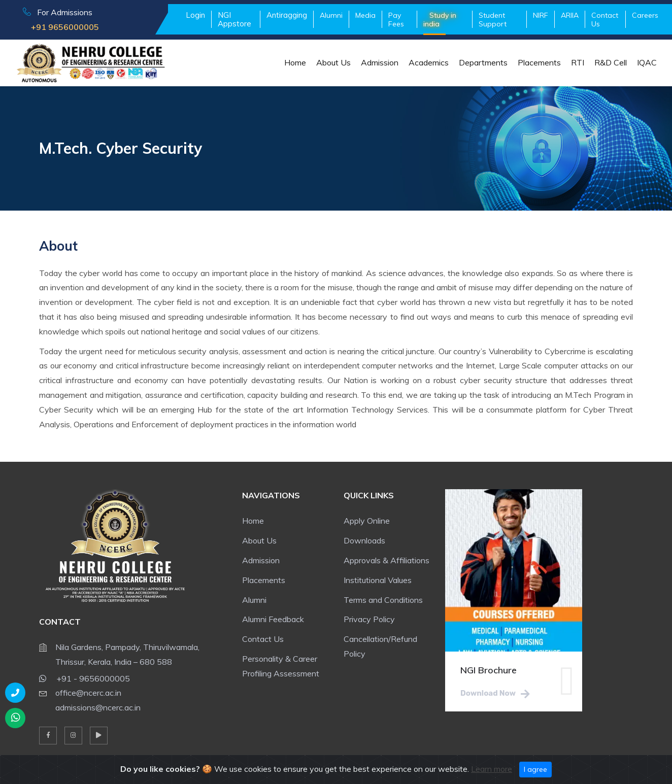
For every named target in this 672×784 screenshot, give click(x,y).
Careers (645, 15)
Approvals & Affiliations (387, 560)
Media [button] (365, 15)
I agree (535, 769)
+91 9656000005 (61, 27)
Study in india (440, 20)
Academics (429, 62)
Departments (483, 62)
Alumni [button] (331, 15)
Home (295, 62)
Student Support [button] (493, 20)
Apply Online (367, 521)
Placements (539, 62)
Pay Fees (396, 20)
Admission (380, 62)
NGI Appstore (234, 19)
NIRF (541, 15)
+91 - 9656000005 (85, 677)
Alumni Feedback (273, 619)
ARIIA (570, 15)
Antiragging (287, 15)
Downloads (364, 540)
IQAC (647, 62)
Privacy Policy (369, 619)
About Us (333, 62)
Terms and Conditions (383, 600)
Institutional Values (378, 580)
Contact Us (605, 20)
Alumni (254, 600)
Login (195, 15)
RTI (578, 62)
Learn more (492, 769)
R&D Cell (611, 62)
